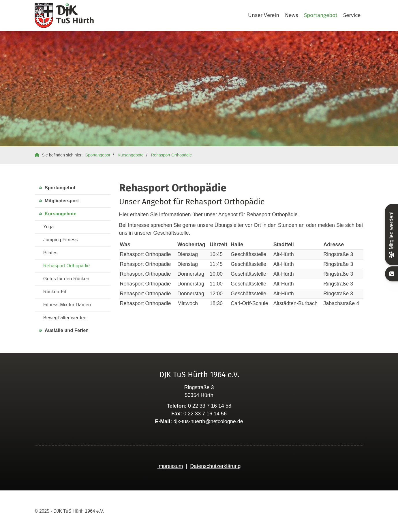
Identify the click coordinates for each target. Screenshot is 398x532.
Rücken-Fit (55, 292)
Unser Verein (264, 15)
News (292, 15)
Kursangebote (131, 155)
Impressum (170, 466)
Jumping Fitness (61, 240)
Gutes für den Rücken (66, 279)
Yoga (49, 227)
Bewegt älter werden (65, 318)
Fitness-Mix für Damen (67, 305)
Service (352, 15)
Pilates (50, 253)
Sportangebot (321, 15)
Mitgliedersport (62, 201)
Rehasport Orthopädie (172, 155)
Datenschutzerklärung (215, 466)
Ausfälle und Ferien (67, 330)
